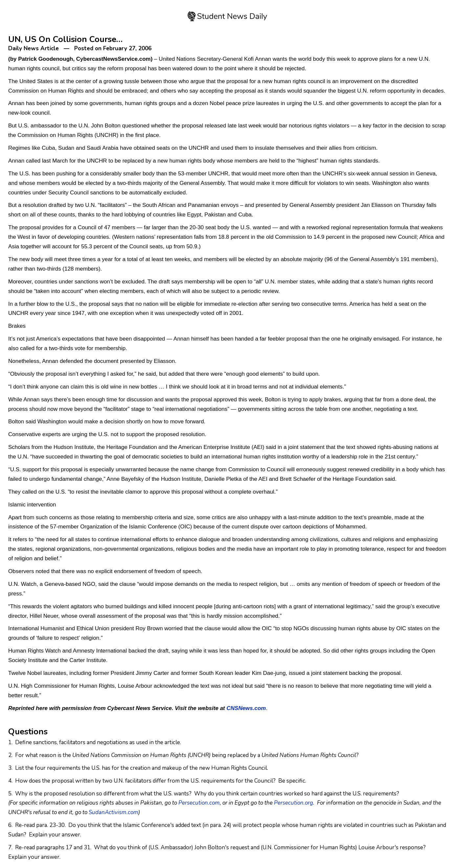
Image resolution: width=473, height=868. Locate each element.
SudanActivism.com (113, 812)
